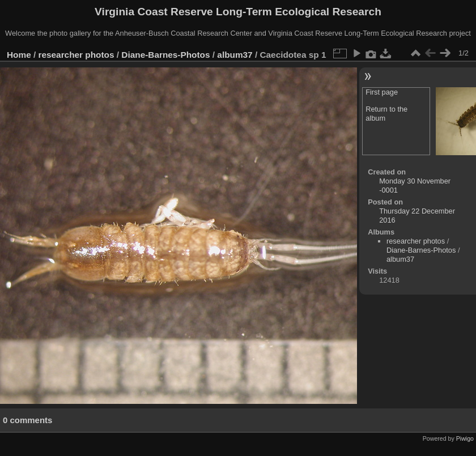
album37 (235, 55)
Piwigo (465, 438)
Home (19, 55)
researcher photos (76, 55)
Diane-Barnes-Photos (165, 55)
